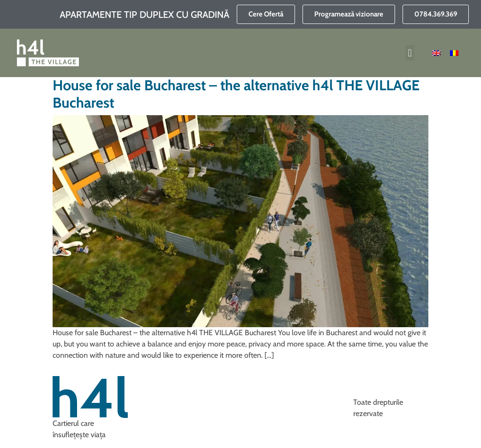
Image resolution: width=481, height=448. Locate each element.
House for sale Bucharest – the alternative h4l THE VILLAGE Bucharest (236, 94)
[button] (410, 53)
